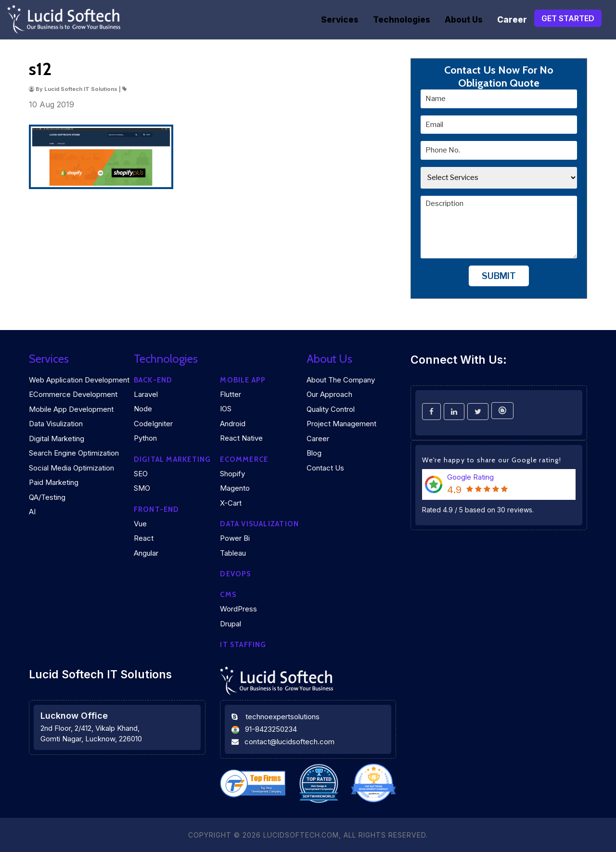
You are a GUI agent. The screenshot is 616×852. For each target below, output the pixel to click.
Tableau (233, 553)
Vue (140, 524)
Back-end (153, 380)
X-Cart (231, 503)
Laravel (146, 394)
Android (233, 424)
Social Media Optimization (71, 468)
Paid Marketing (54, 482)
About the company (341, 380)
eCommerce (244, 459)
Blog (314, 453)
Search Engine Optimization (74, 453)
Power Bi (235, 538)
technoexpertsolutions (282, 717)
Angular (146, 553)
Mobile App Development (71, 409)
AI (32, 512)
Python (145, 438)
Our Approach (329, 394)
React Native (241, 438)
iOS (226, 409)
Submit (499, 276)
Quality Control (331, 409)
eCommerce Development (73, 394)
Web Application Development (79, 380)
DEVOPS (235, 574)
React (144, 538)
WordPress (238, 609)
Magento (235, 488)
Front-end (157, 509)
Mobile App (243, 380)
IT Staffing (243, 645)
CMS (228, 595)
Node (143, 409)
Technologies (402, 20)
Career (512, 20)
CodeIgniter (153, 424)
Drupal (231, 624)
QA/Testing (47, 497)
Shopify (232, 474)
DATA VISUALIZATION (259, 524)
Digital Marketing (57, 439)
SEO (141, 474)
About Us (464, 20)
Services (340, 20)
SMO (142, 488)
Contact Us (325, 468)
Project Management (341, 424)
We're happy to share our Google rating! (492, 460)
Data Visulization (56, 424)
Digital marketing (173, 459)
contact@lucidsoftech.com (289, 742)
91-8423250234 (271, 729)
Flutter (231, 394)
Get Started (568, 18)
